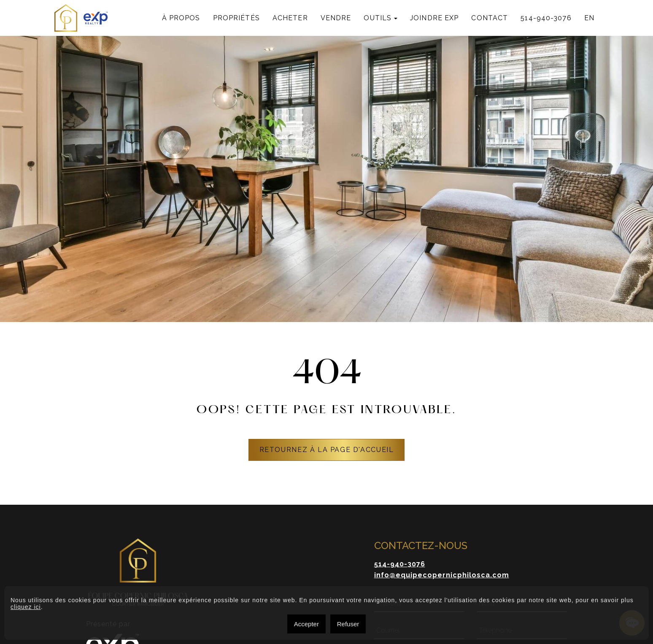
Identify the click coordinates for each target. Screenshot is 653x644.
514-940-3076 (546, 18)
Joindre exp (434, 18)
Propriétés (236, 18)
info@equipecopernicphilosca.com (442, 575)
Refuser (348, 624)
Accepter (306, 624)
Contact (490, 18)
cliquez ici (26, 607)
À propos (181, 18)
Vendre (336, 18)
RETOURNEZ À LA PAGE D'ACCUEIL (327, 450)
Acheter (290, 18)
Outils (378, 18)
